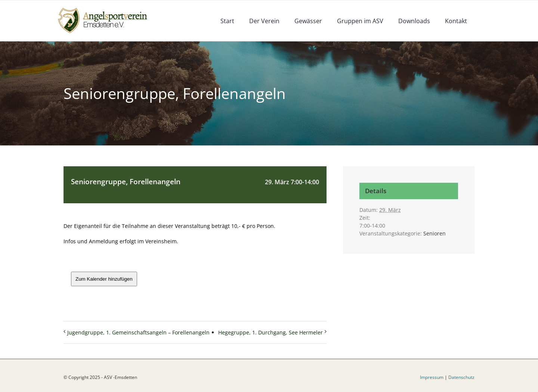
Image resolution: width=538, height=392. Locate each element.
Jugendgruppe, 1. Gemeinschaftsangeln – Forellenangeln (138, 332)
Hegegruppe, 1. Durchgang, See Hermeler (270, 332)
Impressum (432, 377)
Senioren (435, 233)
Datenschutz (461, 377)
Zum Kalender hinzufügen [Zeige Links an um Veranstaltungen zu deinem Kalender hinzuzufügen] (104, 279)
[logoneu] (107, 8)
